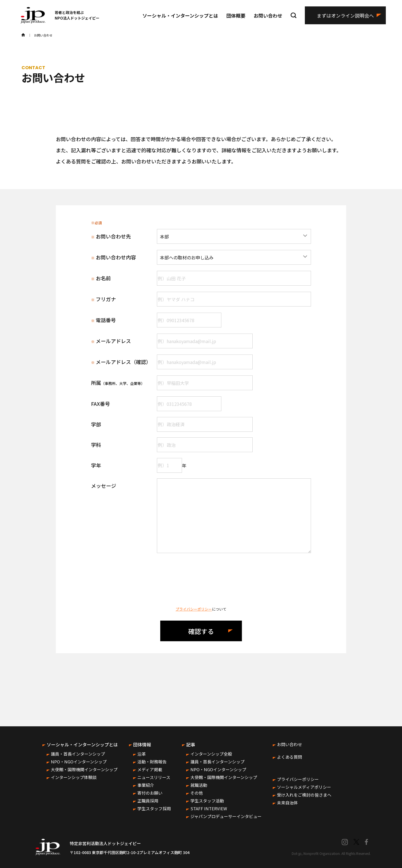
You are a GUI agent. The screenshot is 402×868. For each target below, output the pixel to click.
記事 (191, 744)
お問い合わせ (268, 15)
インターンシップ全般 (211, 754)
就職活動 (199, 785)
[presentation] (201, 580)
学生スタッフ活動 (207, 801)
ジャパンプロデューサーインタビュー (226, 816)
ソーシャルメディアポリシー (304, 787)
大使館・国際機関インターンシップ (84, 769)
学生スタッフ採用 (154, 808)
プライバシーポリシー (194, 609)
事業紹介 (146, 785)
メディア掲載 (150, 769)
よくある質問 (289, 757)
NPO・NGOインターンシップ (79, 762)
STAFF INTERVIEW (209, 808)
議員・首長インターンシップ (78, 754)
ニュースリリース (154, 777)
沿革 (142, 754)
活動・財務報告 (152, 762)
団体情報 (142, 744)
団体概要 (236, 15)
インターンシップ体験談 (74, 777)
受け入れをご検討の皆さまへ (304, 795)
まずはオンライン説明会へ (345, 15)
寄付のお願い (150, 793)
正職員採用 (148, 801)
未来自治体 (287, 803)
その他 (197, 793)
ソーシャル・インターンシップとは (180, 15)
